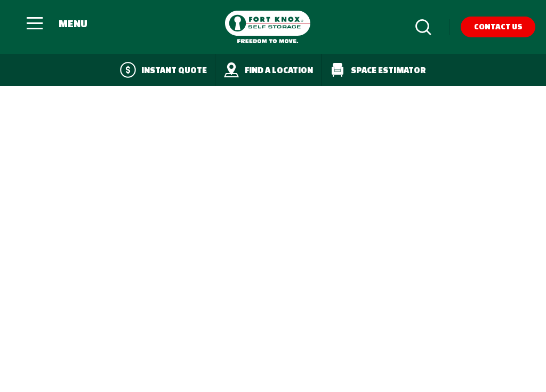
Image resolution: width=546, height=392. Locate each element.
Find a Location (268, 70)
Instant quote (163, 70)
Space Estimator (378, 70)
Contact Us (498, 26)
